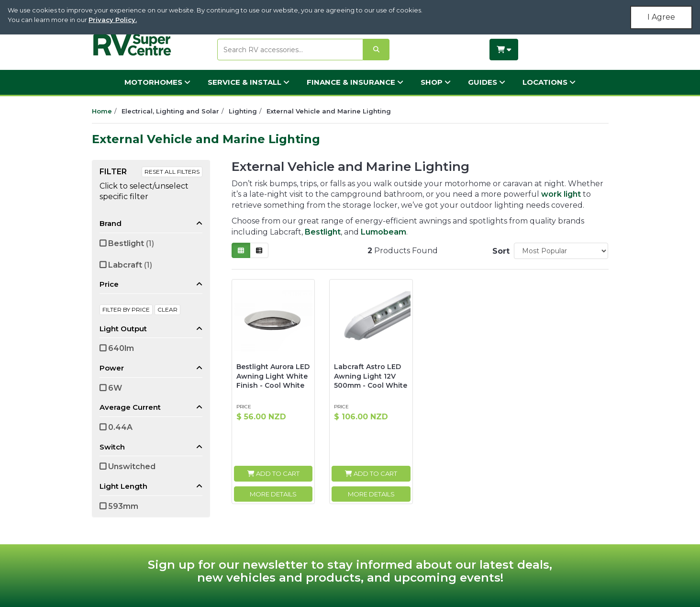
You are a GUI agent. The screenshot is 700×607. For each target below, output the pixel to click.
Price (109, 284)
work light (561, 194)
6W (115, 388)
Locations (549, 82)
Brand (111, 223)
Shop (436, 82)
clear (167, 309)
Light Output (123, 329)
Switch (112, 447)
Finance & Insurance (355, 82)
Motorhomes (157, 82)
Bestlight (131, 243)
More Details (273, 494)
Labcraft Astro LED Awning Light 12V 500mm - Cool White (371, 376)
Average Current (130, 407)
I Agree (661, 17)
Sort (500, 251)
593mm (123, 506)
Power (112, 368)
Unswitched (132, 466)
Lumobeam (383, 232)
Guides (487, 82)
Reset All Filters (172, 172)
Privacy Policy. (113, 20)
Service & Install (249, 82)
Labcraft (130, 265)
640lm (121, 348)
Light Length (123, 486)
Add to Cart (273, 473)
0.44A (120, 427)
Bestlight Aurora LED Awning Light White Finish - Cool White (273, 376)
